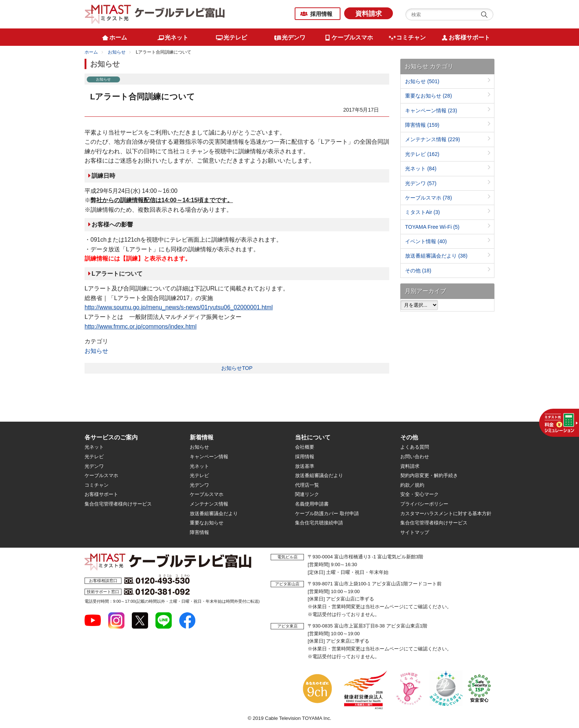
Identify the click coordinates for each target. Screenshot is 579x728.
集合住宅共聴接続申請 (319, 523)
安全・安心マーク (419, 494)
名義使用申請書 (312, 504)
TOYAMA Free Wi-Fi (432, 227)
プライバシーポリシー (424, 504)
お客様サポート (101, 494)
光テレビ (422, 154)
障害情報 (422, 125)
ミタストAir (422, 212)
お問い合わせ (415, 457)
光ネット (421, 169)
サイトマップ (415, 532)
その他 (418, 271)
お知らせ (117, 52)
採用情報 (321, 14)
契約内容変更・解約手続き (429, 475)
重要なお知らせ (429, 96)
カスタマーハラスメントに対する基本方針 (446, 513)
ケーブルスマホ (429, 198)
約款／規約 (412, 485)
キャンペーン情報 (431, 110)
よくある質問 (415, 447)
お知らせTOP (237, 368)
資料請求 (369, 14)
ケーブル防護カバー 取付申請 (327, 513)
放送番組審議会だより (436, 256)
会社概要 (305, 447)
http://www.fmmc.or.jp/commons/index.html (141, 326)
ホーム (91, 52)
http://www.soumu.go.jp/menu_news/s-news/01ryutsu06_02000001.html (179, 307)
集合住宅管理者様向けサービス (118, 504)
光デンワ (421, 183)
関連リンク (307, 494)
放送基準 (305, 466)
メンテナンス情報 (433, 139)
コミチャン (97, 485)
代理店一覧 (307, 485)
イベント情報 (426, 241)
